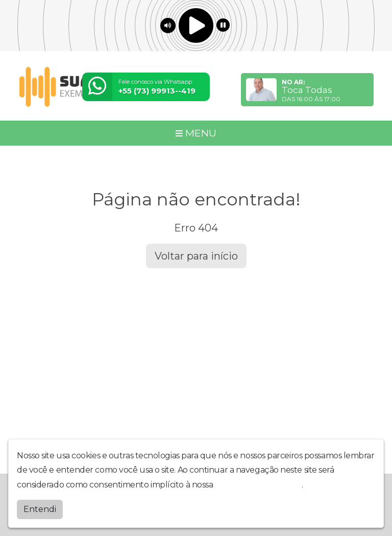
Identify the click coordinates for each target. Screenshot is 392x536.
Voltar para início (196, 256)
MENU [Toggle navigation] (196, 133)
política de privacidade (258, 485)
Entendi (40, 509)
